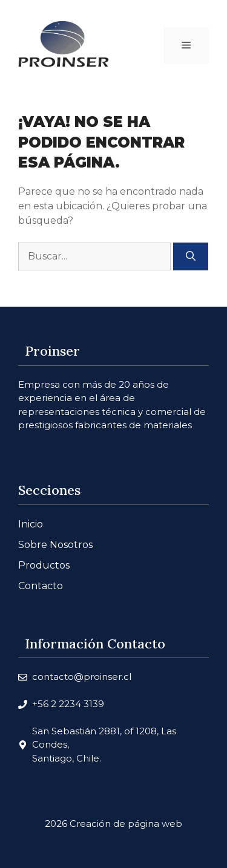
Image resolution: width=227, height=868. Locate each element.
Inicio (31, 524)
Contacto (41, 586)
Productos (44, 565)
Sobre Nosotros (55, 545)
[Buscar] (191, 256)
